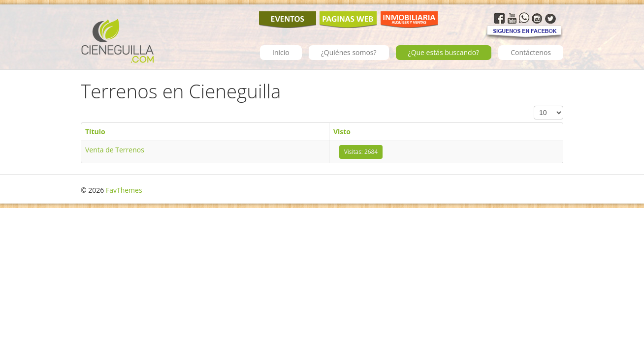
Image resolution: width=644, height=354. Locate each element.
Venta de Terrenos (115, 150)
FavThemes (124, 190)
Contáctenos (531, 52)
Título (95, 132)
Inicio (281, 52)
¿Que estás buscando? (444, 52)
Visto (342, 132)
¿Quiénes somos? (349, 52)
